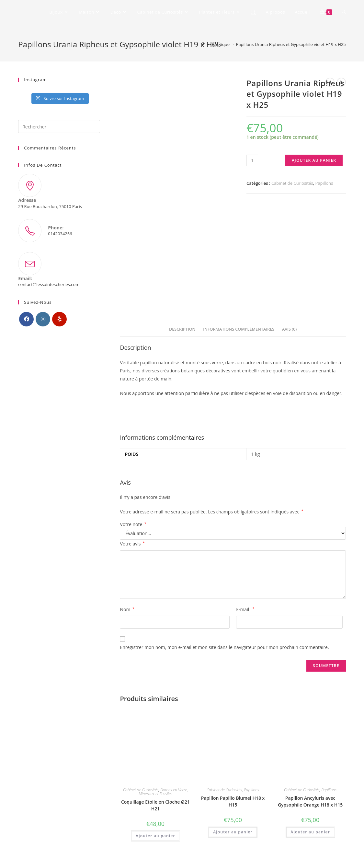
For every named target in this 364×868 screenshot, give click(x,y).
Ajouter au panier (314, 160)
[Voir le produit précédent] (330, 82)
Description (182, 329)
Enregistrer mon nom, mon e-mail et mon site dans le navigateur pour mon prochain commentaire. (224, 647)
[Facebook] (26, 319)
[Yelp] (59, 319)
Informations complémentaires (239, 329)
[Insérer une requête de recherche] (59, 126)
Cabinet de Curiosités (292, 183)
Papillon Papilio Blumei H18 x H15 (233, 801)
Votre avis (132, 544)
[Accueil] (203, 44)
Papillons (324, 183)
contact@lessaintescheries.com (49, 284)
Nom (127, 609)
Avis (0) (289, 329)
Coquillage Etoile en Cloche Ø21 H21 (155, 805)
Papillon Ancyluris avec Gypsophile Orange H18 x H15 (310, 801)
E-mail (245, 609)
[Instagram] (43, 319)
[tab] (182, 330)
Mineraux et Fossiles (155, 794)
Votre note (133, 524)
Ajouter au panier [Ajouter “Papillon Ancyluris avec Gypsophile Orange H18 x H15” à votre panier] (310, 832)
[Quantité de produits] (252, 160)
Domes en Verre (174, 790)
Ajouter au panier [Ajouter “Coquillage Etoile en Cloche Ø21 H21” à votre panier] (155, 836)
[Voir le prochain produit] (341, 82)
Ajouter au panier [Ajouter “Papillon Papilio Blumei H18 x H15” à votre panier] (233, 832)
